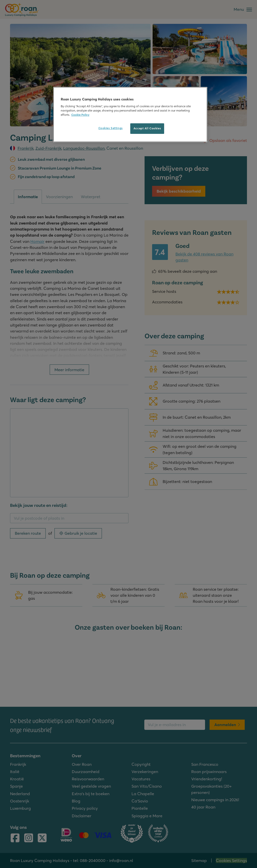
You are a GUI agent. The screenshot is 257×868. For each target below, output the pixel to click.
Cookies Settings (111, 128)
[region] (130, 115)
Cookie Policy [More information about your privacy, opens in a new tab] (80, 115)
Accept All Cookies (147, 128)
